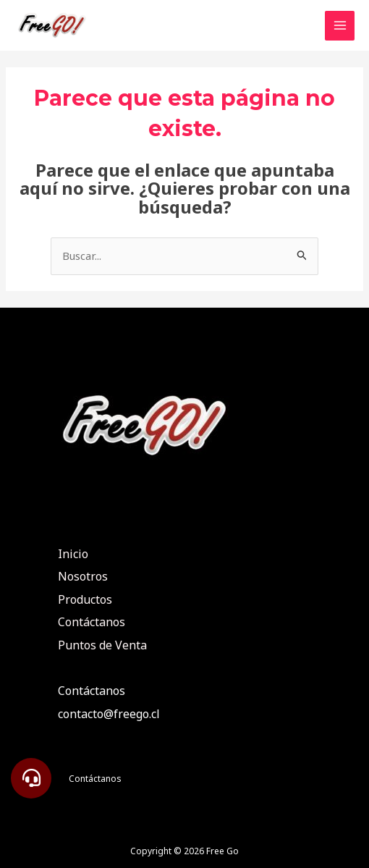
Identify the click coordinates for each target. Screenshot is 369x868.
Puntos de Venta (102, 645)
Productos (85, 599)
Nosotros (83, 576)
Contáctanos (92, 622)
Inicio (73, 554)
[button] (31, 778)
